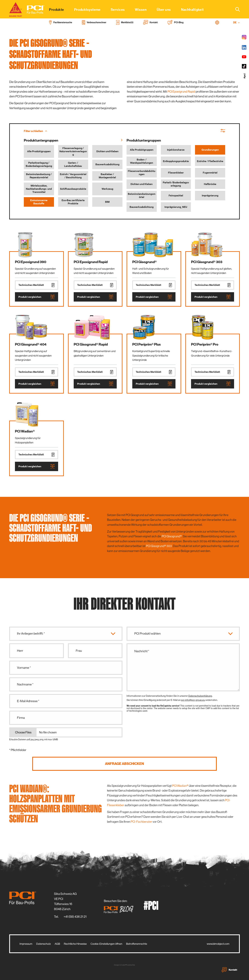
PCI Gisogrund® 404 (31, 344)
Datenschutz (44, 944)
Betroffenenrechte (137, 944)
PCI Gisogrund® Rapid (91, 344)
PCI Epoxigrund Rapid (181, 92)
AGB (57, 944)
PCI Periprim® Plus (146, 344)
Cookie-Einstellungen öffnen (106, 944)
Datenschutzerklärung (200, 696)
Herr (20, 651)
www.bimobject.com (218, 944)
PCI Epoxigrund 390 (31, 262)
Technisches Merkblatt (37, 285)
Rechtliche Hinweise (75, 944)
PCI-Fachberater (141, 822)
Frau (79, 651)
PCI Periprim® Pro (205, 344)
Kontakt (229, 970)
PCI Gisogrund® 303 (207, 262)
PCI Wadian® (25, 431)
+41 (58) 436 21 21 (75, 917)
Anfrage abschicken (124, 764)
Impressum (26, 944)
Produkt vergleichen (37, 297)
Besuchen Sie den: (120, 906)
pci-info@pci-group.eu (193, 700)
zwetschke (131, 965)
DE (236, 22)
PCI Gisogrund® (145, 262)
